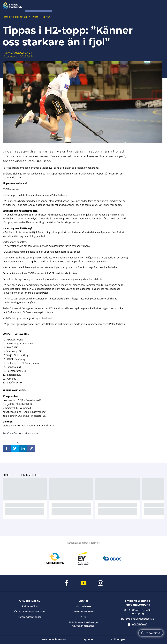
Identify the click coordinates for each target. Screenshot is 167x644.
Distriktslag (123, 6)
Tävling (76, 6)
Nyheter (88, 640)
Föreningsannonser (30, 617)
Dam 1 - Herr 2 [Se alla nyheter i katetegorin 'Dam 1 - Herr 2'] (41, 17)
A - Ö (83, 617)
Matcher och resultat (54, 640)
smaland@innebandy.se (140, 619)
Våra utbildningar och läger (30, 612)
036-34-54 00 (140, 625)
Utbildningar (118, 640)
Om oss (62, 6)
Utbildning (105, 6)
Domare (89, 6)
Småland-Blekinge (15, 17)
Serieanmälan (30, 606)
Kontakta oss (83, 606)
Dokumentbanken (83, 612)
